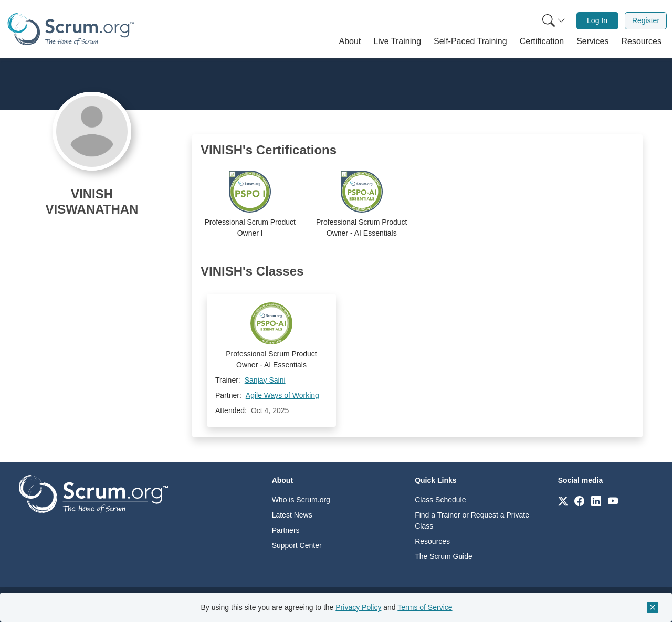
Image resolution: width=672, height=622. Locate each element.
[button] (350, 41)
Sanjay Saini (265, 380)
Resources (432, 541)
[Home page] (71, 29)
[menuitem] (553, 21)
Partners (286, 530)
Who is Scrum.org (301, 500)
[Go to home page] (93, 493)
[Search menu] (554, 21)
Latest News (292, 515)
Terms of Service (425, 607)
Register (646, 20)
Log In (597, 20)
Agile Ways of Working (282, 395)
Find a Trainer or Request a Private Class (472, 520)
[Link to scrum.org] (563, 500)
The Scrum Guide (444, 556)
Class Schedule (440, 500)
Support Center (297, 545)
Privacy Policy (358, 607)
